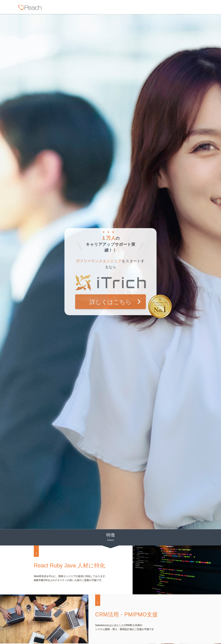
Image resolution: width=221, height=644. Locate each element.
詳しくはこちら (110, 302)
